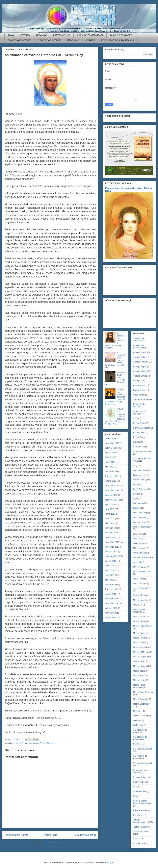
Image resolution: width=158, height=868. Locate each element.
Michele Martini (140, 716)
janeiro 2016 (111, 594)
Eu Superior (138, 447)
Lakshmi (137, 508)
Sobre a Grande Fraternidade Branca (142, 802)
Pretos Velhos (139, 782)
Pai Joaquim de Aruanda (140, 757)
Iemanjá (137, 484)
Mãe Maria (138, 543)
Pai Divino (138, 744)
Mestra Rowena (140, 638)
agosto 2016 (111, 561)
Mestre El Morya (140, 652)
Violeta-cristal (139, 843)
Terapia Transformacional (141, 821)
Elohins (136, 442)
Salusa (136, 787)
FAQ (135, 466)
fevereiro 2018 (112, 476)
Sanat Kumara (140, 791)
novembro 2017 (112, 490)
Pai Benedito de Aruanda (140, 738)
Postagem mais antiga (85, 835)
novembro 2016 (112, 547)
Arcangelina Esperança (138, 346)
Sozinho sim (139, 815)
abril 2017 (110, 523)
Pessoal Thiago (140, 777)
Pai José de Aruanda (142, 763)
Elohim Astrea (139, 423)
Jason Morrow (88, 862)
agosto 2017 (111, 504)
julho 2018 (110, 457)
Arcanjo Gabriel (140, 357)
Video (136, 839)
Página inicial (51, 835)
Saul (135, 796)
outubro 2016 (111, 551)
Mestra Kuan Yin (141, 600)
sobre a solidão (140, 810)
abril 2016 (110, 580)
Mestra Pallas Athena (143, 626)
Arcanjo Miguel (140, 367)
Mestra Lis (138, 605)
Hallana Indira (139, 480)
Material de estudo (141, 558)
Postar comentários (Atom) (54, 842)
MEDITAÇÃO (73, 40)
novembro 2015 (112, 603)
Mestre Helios (139, 661)
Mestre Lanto (139, 680)
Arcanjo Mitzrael (140, 371)
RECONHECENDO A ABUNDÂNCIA (118, 40)
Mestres (36, 743)
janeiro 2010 (111, 618)
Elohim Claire (139, 433)
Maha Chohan (139, 553)
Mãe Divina (138, 539)
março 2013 (110, 613)
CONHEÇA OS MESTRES (20, 40)
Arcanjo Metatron (141, 362)
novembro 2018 (112, 443)
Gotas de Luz (139, 475)
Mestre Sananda (141, 699)
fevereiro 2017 (112, 533)
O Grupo (137, 720)
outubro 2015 (111, 608)
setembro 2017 (112, 500)
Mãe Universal (140, 548)
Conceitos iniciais (141, 399)
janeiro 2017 (111, 537)
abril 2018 (110, 467)
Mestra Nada (139, 621)
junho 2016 (110, 570)
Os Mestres (138, 725)
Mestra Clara (139, 595)
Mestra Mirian (139, 617)
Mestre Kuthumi (140, 676)
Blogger (110, 862)
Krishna (137, 494)
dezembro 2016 (112, 542)
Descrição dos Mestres (140, 405)
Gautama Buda (140, 470)
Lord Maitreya (139, 522)
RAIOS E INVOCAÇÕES (121, 35)
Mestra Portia (139, 633)
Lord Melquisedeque (142, 527)
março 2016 (110, 585)
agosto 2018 (111, 453)
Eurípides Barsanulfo (142, 451)
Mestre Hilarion (140, 666)
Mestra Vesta (139, 643)
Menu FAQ (138, 579)
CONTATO (90, 40)
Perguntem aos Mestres (140, 771)
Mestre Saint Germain (143, 692)
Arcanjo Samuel (140, 376)
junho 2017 (110, 514)
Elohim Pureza (140, 437)
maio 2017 (110, 519)
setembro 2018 (112, 448)
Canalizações (139, 390)
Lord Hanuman (140, 517)
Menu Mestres (140, 584)
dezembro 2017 (112, 486)
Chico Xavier (139, 395)
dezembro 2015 (112, 599)
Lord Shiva (138, 534)
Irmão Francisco (140, 489)
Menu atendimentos (142, 572)
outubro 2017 (111, 495)
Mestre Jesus (139, 671)
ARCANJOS (41, 35)
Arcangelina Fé (140, 352)
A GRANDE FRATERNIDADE (90, 35)
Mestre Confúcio (140, 647)
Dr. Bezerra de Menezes (140, 413)
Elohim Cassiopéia (141, 428)
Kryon (136, 499)
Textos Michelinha (141, 827)
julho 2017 (110, 509)
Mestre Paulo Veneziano (139, 686)
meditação (138, 562)
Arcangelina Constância (138, 339)
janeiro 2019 (111, 438)
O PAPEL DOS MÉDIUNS (49, 40)
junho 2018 (110, 462)
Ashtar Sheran (140, 385)
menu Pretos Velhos (142, 588)
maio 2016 (110, 575)
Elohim (136, 418)
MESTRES (25, 35)
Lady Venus (138, 503)
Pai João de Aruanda (142, 749)
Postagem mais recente (16, 835)
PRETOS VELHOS (62, 35)
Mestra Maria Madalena (139, 611)
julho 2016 (110, 566)
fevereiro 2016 (112, 589)
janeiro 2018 (111, 481)
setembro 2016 (112, 556)
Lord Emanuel (139, 513)
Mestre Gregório (140, 657)
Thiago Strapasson (48, 743)
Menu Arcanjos (140, 567)
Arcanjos (137, 381)
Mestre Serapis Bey (24, 743)
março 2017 (110, 528)
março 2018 (110, 471)
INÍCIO (11, 35)
